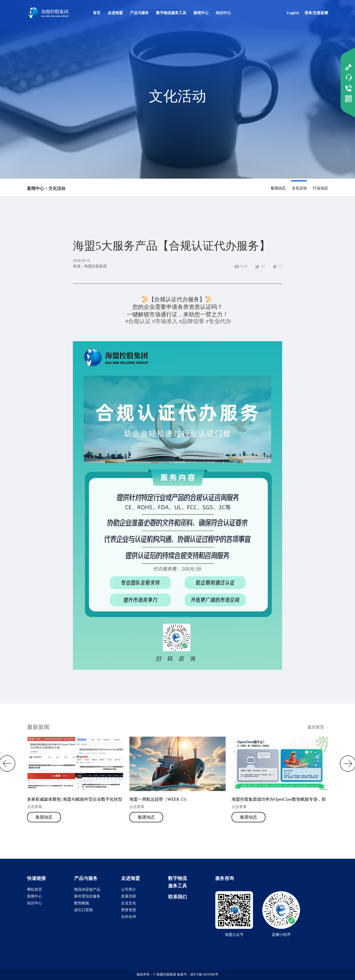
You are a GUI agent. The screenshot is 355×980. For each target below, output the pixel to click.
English (293, 13)
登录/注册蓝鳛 (316, 13)
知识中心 (223, 13)
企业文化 (129, 903)
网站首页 (35, 889)
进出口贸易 (83, 910)
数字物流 (177, 878)
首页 (97, 13)
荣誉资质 (129, 910)
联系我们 (177, 897)
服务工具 (177, 886)
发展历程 (129, 896)
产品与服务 (139, 13)
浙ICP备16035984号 (204, 974)
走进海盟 (115, 13)
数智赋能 (82, 903)
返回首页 (316, 727)
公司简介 (129, 889)
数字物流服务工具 (171, 13)
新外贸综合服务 (87, 896)
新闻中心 (201, 13)
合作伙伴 (129, 917)
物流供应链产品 (87, 889)
